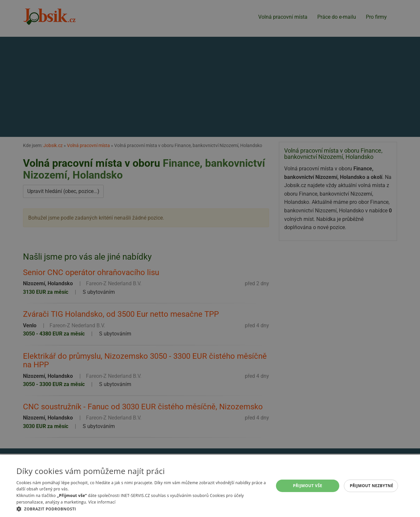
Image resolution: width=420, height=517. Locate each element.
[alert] (210, 258)
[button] (141, 509)
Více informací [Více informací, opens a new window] (102, 502)
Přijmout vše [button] (308, 486)
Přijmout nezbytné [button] (372, 486)
